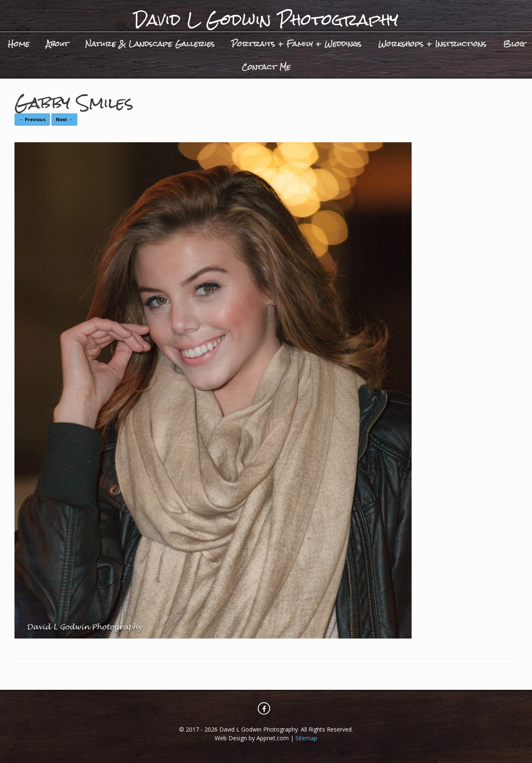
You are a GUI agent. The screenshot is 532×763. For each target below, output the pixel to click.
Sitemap (306, 738)
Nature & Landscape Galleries (150, 44)
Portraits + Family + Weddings (296, 44)
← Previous (32, 119)
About (57, 44)
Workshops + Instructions (432, 44)
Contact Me (266, 67)
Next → (64, 119)
